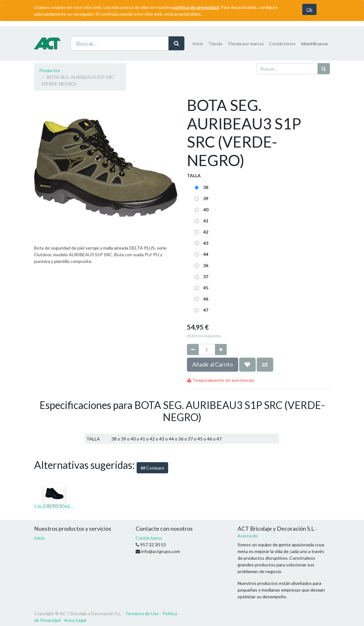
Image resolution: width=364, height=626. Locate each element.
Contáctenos (149, 538)
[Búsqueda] (324, 69)
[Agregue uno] (221, 349)
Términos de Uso (142, 613)
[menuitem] (198, 44)
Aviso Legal (75, 620)
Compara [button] (152, 468)
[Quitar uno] (193, 349)
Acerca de (248, 536)
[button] (247, 365)
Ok (309, 9)
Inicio (39, 538)
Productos (50, 70)
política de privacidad (196, 7)
